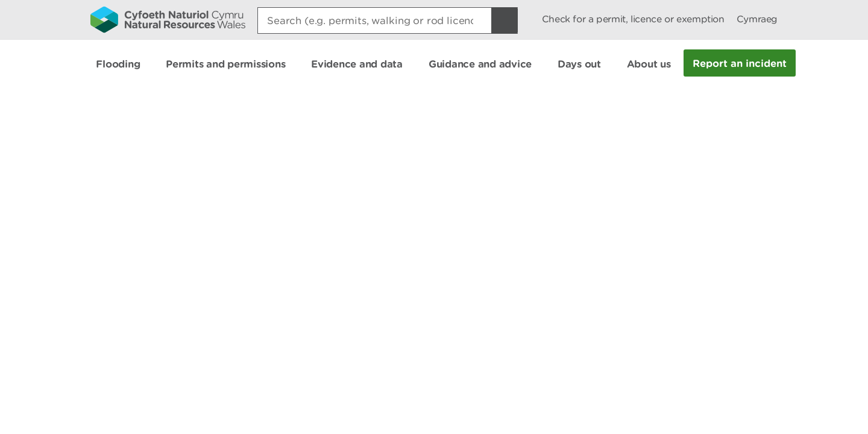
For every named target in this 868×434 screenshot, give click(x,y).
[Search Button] (505, 20)
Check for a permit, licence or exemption (633, 19)
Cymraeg (757, 19)
